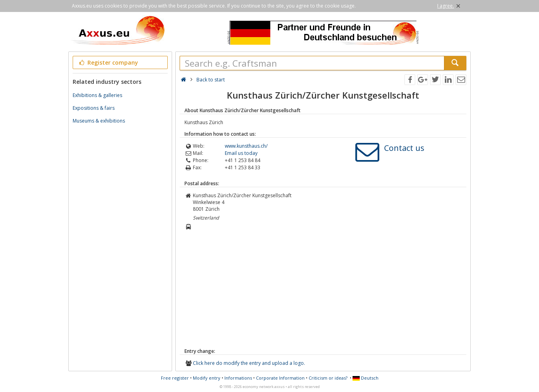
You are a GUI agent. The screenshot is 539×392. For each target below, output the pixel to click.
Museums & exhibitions (99, 121)
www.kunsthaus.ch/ (246, 146)
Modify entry (207, 378)
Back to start (211, 80)
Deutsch (366, 378)
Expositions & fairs (94, 108)
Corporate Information (280, 378)
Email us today (241, 153)
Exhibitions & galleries (97, 95)
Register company (108, 62)
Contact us (404, 148)
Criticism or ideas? (328, 378)
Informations (238, 378)
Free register (175, 378)
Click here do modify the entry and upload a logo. (249, 363)
